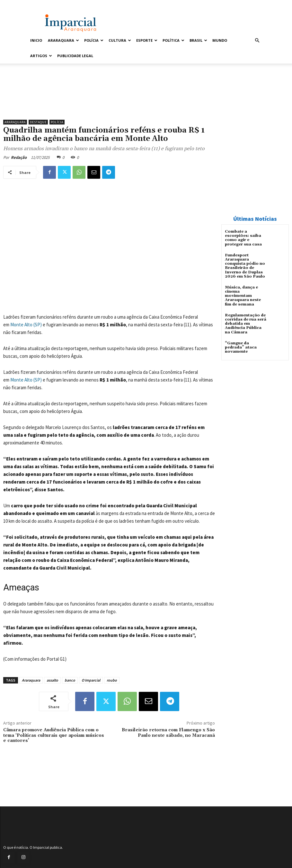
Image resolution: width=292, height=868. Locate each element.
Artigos (41, 56)
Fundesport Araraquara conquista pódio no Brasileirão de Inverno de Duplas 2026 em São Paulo (245, 266)
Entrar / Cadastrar (42, 4)
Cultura (120, 40)
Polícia (94, 40)
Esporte (147, 40)
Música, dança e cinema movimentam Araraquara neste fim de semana (243, 296)
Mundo (220, 40)
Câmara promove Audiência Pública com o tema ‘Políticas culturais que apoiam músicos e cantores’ (54, 735)
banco (70, 680)
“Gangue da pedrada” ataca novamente (241, 347)
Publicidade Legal (75, 56)
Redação (19, 157)
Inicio (36, 40)
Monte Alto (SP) (26, 325)
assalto (52, 680)
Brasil (198, 40)
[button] (257, 41)
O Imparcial (91, 680)
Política (173, 40)
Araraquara (63, 40)
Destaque (38, 122)
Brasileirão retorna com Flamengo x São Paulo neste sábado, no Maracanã (168, 733)
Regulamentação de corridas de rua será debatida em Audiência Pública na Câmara (246, 324)
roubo (112, 680)
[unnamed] (109, 100)
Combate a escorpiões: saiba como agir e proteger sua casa (243, 238)
